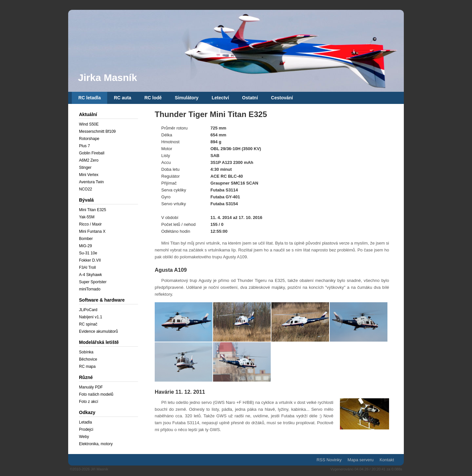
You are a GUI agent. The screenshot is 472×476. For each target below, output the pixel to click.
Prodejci (86, 429)
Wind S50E (89, 124)
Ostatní (250, 98)
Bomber (86, 239)
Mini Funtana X (92, 231)
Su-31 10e (88, 253)
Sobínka (86, 352)
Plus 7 (84, 146)
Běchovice (88, 359)
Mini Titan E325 (93, 210)
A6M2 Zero (89, 160)
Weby (84, 437)
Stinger (85, 168)
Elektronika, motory (96, 444)
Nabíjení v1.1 (91, 317)
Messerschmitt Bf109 (97, 131)
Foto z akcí (89, 402)
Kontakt (387, 460)
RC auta (122, 98)
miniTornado (90, 289)
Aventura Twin (91, 182)
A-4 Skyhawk (90, 275)
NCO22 (86, 189)
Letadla (85, 422)
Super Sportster (93, 282)
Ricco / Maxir (90, 224)
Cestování (282, 98)
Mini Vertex (89, 175)
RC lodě (153, 98)
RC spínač (88, 324)
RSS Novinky (329, 460)
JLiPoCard (88, 310)
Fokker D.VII (90, 260)
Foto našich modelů (96, 394)
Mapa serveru (360, 460)
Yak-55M (87, 217)
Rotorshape (89, 139)
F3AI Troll (87, 268)
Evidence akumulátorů (98, 331)
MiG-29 (85, 246)
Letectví (220, 98)
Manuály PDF (91, 387)
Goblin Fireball (92, 153)
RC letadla (89, 98)
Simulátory (187, 98)
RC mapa (87, 367)
